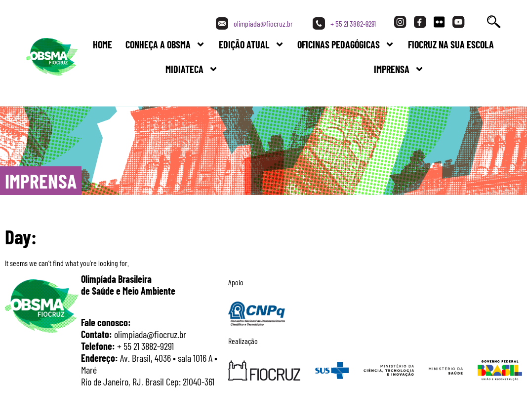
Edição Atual (252, 44)
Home (102, 44)
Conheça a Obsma (165, 44)
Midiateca (192, 69)
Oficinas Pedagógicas (346, 44)
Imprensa (399, 69)
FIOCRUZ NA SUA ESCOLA (451, 44)
